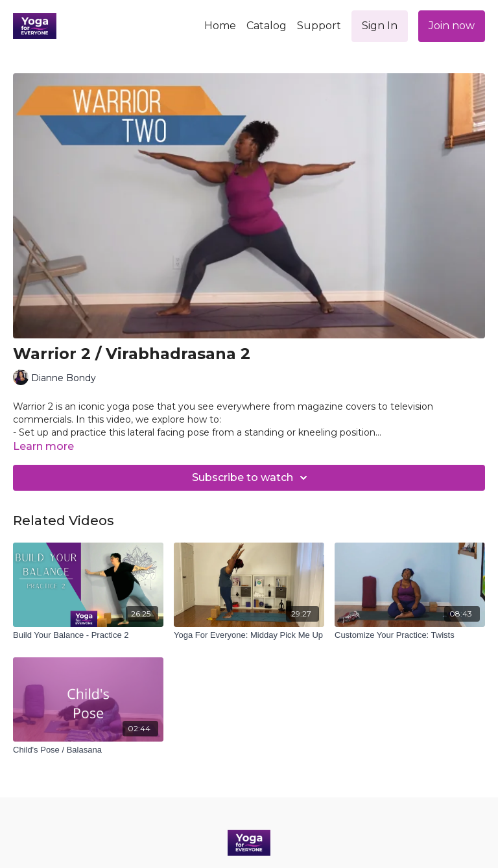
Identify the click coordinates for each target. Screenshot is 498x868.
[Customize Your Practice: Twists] (410, 635)
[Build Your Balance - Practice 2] (88, 635)
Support (319, 26)
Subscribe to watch (252, 478)
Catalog (267, 26)
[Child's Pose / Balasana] (88, 750)
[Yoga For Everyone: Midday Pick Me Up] (249, 635)
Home (220, 26)
